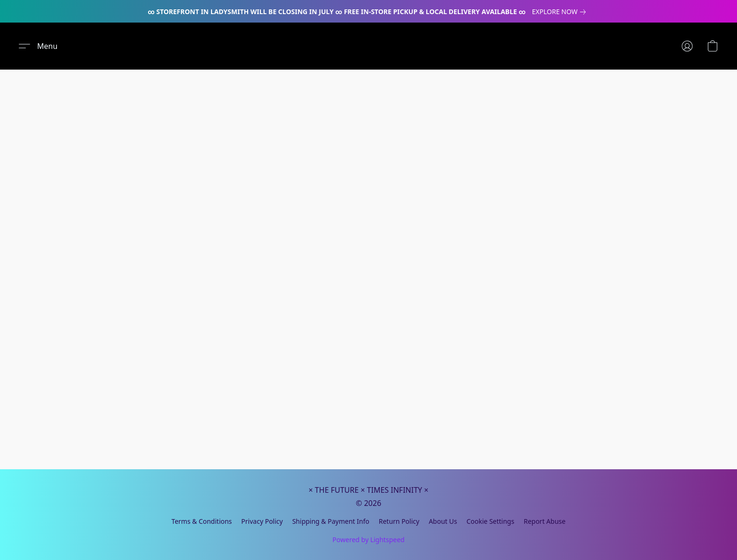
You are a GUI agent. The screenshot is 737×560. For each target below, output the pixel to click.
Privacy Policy (262, 521)
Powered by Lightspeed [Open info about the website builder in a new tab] (368, 540)
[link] (561, 12)
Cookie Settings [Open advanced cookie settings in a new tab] (490, 521)
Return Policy (399, 521)
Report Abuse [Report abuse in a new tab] (545, 521)
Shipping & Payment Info (331, 521)
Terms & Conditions (202, 521)
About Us (443, 521)
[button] (38, 46)
